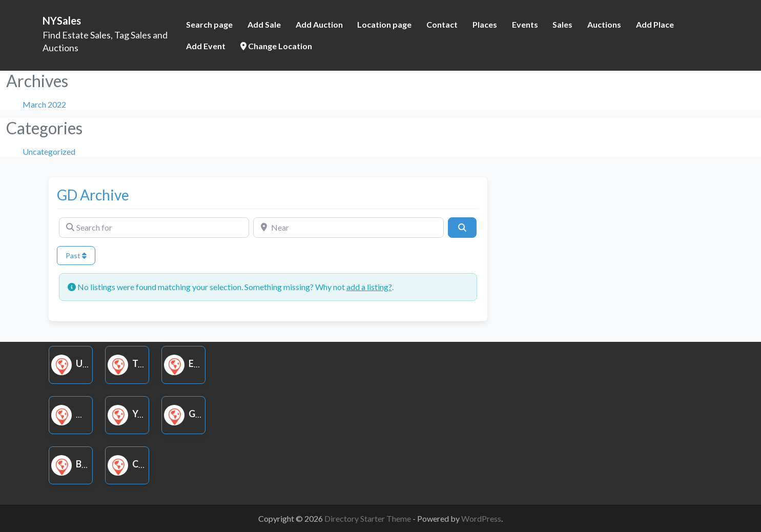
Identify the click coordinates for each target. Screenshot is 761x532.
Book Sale (89, 464)
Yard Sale (143, 414)
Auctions (604, 24)
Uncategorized (49, 151)
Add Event (206, 46)
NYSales (62, 21)
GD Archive (93, 195)
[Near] (348, 228)
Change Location (276, 46)
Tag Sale (141, 363)
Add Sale (264, 24)
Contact (442, 24)
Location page (384, 24)
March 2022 (44, 104)
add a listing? (369, 287)
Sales (562, 24)
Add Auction (319, 24)
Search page (209, 24)
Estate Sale (204, 363)
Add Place (655, 24)
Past (76, 255)
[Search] (462, 228)
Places (485, 24)
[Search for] (154, 228)
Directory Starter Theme (368, 518)
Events (525, 24)
